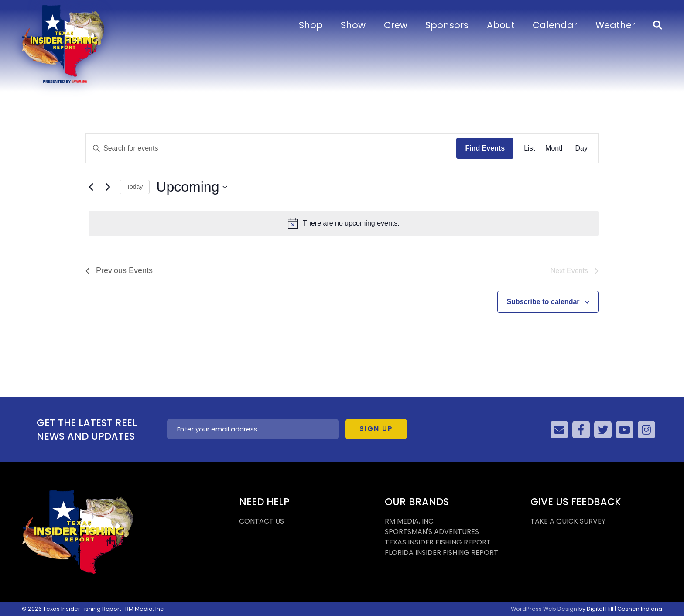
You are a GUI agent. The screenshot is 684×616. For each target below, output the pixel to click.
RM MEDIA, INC (409, 521)
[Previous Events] (91, 187)
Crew (396, 25)
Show (353, 25)
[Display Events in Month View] (555, 148)
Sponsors (447, 25)
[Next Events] (108, 187)
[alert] (344, 223)
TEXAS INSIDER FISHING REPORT (438, 542)
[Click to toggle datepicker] (192, 187)
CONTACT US (262, 521)
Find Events (485, 148)
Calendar (555, 25)
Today (135, 187)
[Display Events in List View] (529, 148)
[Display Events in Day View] (581, 148)
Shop (311, 25)
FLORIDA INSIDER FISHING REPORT (441, 553)
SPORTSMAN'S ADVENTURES (432, 532)
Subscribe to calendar (543, 302)
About (501, 25)
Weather (615, 25)
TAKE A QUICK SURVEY (568, 521)
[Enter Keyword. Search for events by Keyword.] (271, 148)
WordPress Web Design (544, 609)
